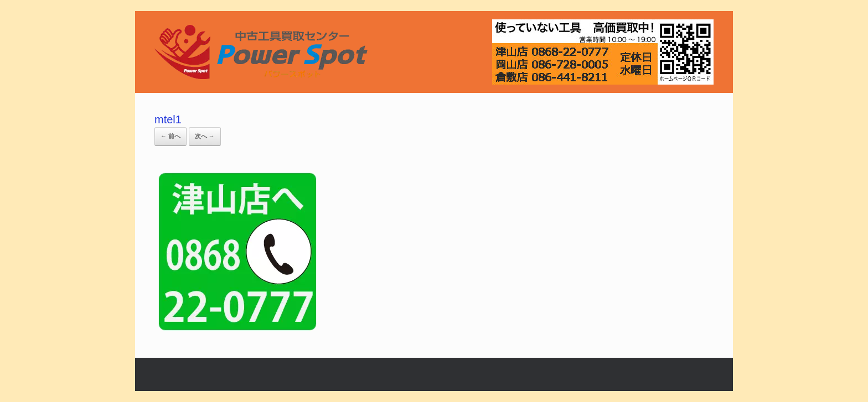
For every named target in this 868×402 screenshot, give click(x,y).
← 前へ (170, 136)
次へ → (205, 136)
